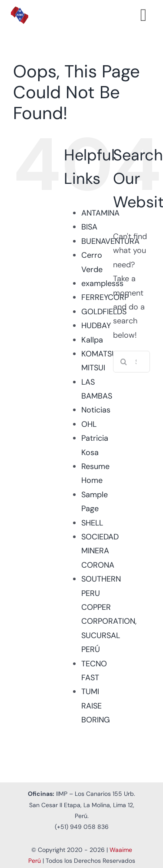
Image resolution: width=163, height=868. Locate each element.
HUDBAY (96, 326)
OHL (89, 424)
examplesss (102, 283)
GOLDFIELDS (104, 312)
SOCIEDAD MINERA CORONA (100, 551)
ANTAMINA (100, 213)
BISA (89, 227)
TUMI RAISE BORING (96, 706)
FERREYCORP (105, 297)
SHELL (92, 523)
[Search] (124, 362)
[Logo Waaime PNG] (20, 10)
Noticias (96, 410)
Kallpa (92, 340)
